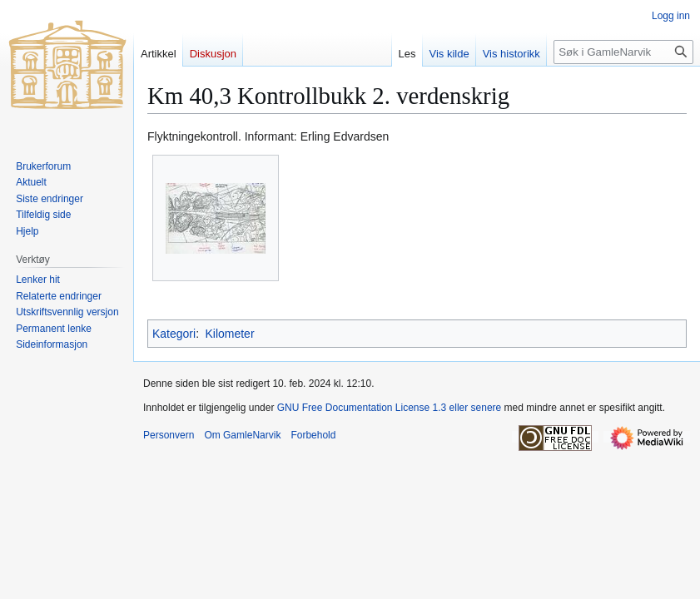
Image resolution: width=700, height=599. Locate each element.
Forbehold (313, 435)
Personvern (169, 435)
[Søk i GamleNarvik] (623, 52)
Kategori (174, 334)
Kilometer (229, 334)
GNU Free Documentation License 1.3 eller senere (389, 408)
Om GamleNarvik (242, 435)
